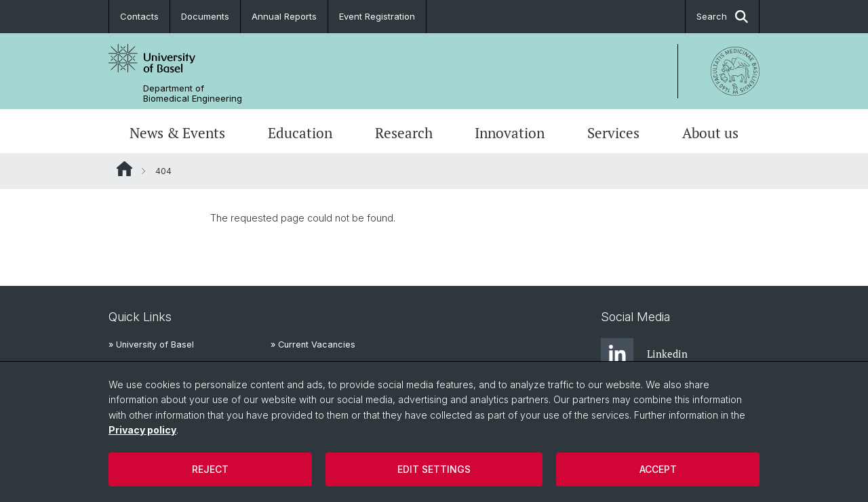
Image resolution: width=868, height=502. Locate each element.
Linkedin (644, 354)
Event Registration (377, 16)
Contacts (139, 16)
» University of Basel (151, 344)
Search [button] (722, 17)
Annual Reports (284, 16)
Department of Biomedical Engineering (193, 93)
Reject (210, 469)
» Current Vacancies (313, 344)
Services (613, 133)
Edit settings (434, 469)
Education (300, 133)
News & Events (177, 133)
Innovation (510, 133)
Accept (658, 469)
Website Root (124, 169)
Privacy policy (142, 430)
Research (404, 133)
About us (710, 133)
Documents (205, 16)
